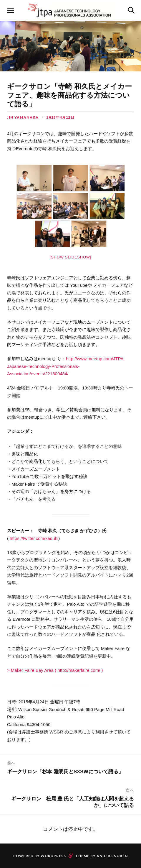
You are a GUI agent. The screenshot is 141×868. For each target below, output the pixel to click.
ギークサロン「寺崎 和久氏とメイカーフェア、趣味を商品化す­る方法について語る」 (69, 95)
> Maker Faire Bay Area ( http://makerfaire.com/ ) (55, 670)
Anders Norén (112, 856)
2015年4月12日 (60, 117)
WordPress (53, 856)
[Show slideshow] (70, 257)
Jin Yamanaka (23, 117)
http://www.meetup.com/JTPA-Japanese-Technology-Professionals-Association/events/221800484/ (66, 366)
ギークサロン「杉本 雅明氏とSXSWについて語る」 (65, 772)
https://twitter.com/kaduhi (34, 538)
